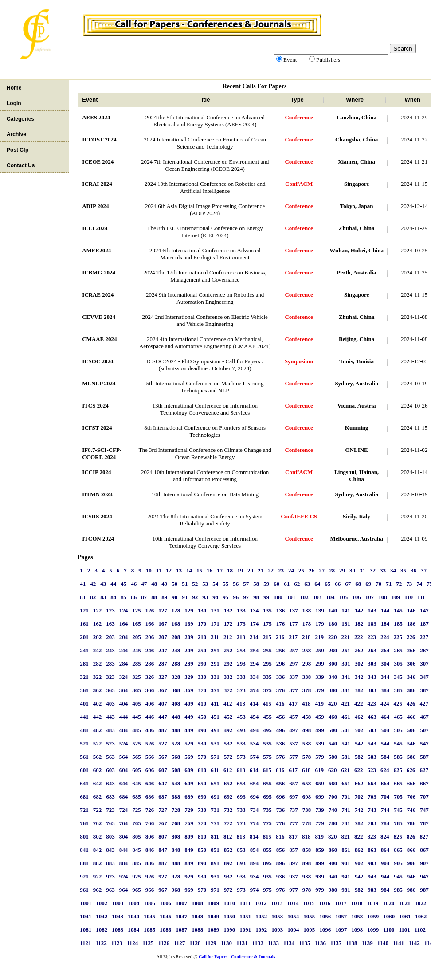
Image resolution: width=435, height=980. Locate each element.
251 (215, 650)
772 (228, 823)
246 (150, 650)
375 (267, 690)
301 (346, 664)
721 (84, 810)
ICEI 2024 (95, 228)
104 (330, 597)
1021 (404, 903)
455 (267, 717)
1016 (325, 903)
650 (202, 783)
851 (215, 850)
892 (228, 863)
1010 (229, 903)
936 (281, 876)
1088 (197, 930)
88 (154, 597)
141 (346, 610)
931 (215, 876)
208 (176, 637)
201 (84, 637)
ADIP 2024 (95, 206)
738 (307, 810)
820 (333, 837)
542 (359, 743)
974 (255, 890)
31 (362, 570)
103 (317, 597)
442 (98, 717)
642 (98, 783)
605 (137, 770)
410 (202, 704)
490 (202, 730)
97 (246, 597)
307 (424, 664)
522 (98, 743)
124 (124, 610)
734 (255, 810)
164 (124, 624)
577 (294, 757)
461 (346, 717)
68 (358, 584)
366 (150, 690)
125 (137, 610)
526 (150, 743)
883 (110, 863)
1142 (414, 943)
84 (113, 597)
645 (137, 783)
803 (110, 837)
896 (281, 863)
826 (411, 837)
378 (307, 690)
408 (176, 704)
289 (189, 664)
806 (150, 837)
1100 (389, 930)
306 (411, 664)
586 (411, 757)
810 (202, 837)
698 (307, 797)
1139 (367, 943)
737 (294, 810)
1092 (261, 930)
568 (176, 757)
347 (424, 677)
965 (137, 890)
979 (320, 890)
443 (110, 717)
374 (255, 690)
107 (370, 597)
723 (110, 810)
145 (398, 610)
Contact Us (21, 165)
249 (189, 650)
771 (215, 823)
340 (333, 677)
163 (110, 624)
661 (346, 783)
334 (255, 677)
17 (220, 570)
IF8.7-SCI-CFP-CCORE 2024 (102, 453)
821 (345, 837)
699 (320, 797)
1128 (195, 943)
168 (176, 624)
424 (385, 704)
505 (398, 730)
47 (144, 584)
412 (228, 704)
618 (306, 770)
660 (333, 783)
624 (385, 770)
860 (333, 850)
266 (411, 650)
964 (124, 890)
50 (174, 584)
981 (346, 890)
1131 (242, 943)
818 (306, 837)
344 (385, 677)
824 (385, 837)
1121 (85, 943)
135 (267, 610)
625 (398, 770)
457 (294, 717)
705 (398, 797)
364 (124, 690)
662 (359, 783)
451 (215, 717)
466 (411, 717)
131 (215, 610)
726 (150, 810)
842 (98, 850)
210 (202, 637)
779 (320, 823)
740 (333, 810)
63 (307, 584)
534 (255, 743)
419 (319, 704)
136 (281, 610)
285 (137, 664)
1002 (102, 903)
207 (163, 637)
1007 (181, 903)
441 (84, 717)
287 (163, 664)
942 (359, 876)
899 (320, 863)
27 (322, 570)
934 (255, 876)
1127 (179, 943)
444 (124, 717)
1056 (325, 916)
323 (110, 677)
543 (372, 743)
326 (150, 677)
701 (346, 797)
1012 (261, 903)
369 (189, 690)
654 (255, 783)
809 (189, 837)
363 (110, 690)
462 (359, 717)
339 (320, 677)
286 (150, 664)
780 (333, 823)
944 (385, 876)
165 (137, 624)
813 (241, 837)
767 (163, 823)
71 (389, 584)
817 (293, 837)
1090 (229, 930)
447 (163, 717)
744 (385, 810)
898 (307, 863)
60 (276, 584)
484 (124, 730)
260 (333, 650)
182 (359, 624)
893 (241, 863)
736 (281, 810)
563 (110, 757)
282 (98, 664)
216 (280, 637)
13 (179, 570)
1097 (341, 930)
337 (294, 677)
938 (307, 876)
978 (307, 890)
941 (346, 876)
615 (267, 770)
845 (137, 850)
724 (124, 810)
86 (134, 597)
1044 (133, 916)
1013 (277, 903)
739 (320, 810)
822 (359, 837)
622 (359, 770)
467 (424, 717)
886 (150, 863)
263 (372, 650)
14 (189, 570)
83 (103, 597)
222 (359, 637)
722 (98, 810)
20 (250, 570)
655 (267, 783)
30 (352, 570)
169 (189, 624)
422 (359, 704)
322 (98, 677)
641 (84, 783)
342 (359, 677)
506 (411, 730)
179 (320, 624)
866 (411, 850)
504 (385, 730)
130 (202, 610)
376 (281, 690)
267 (424, 650)
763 (110, 823)
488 (176, 730)
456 (281, 717)
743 (372, 810)
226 (411, 637)
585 (398, 757)
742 (359, 810)
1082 (102, 930)
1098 (357, 930)
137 (294, 610)
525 (137, 743)
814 (254, 837)
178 (307, 624)
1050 (229, 916)
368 (176, 690)
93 (205, 597)
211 (215, 637)
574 (255, 757)
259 (320, 650)
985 (398, 890)
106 (357, 597)
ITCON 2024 (98, 539)
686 (150, 797)
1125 (148, 943)
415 (267, 704)
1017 (341, 903)
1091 (245, 930)
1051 (245, 916)
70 (378, 584)
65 (327, 584)
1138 (351, 943)
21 (261, 570)
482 (98, 730)
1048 (197, 916)
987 (424, 890)
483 (110, 730)
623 (372, 770)
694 (255, 797)
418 (306, 704)
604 (124, 770)
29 (342, 570)
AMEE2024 (96, 250)
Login (14, 103)
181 (346, 624)
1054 (293, 916)
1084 (133, 930)
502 (359, 730)
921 (84, 876)
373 (241, 690)
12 (169, 570)
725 (137, 810)
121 (84, 610)
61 (287, 584)
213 (241, 637)
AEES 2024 (96, 117)
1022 (420, 903)
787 (424, 823)
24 (291, 570)
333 (241, 677)
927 (163, 876)
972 (228, 890)
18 (230, 570)
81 (83, 597)
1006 (165, 903)
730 (202, 810)
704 (385, 797)
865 (398, 850)
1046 (165, 916)
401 (84, 704)
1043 (118, 916)
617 (293, 770)
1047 (181, 916)
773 (241, 823)
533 (241, 743)
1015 (309, 903)
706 (411, 797)
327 (163, 677)
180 (333, 624)
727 (163, 810)
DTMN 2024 (97, 494)
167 (163, 624)
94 (215, 597)
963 (110, 890)
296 (281, 664)
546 (411, 743)
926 (150, 876)
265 (398, 650)
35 (403, 570)
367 (163, 690)
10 (149, 570)
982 (359, 890)
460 (333, 717)
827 (424, 837)
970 (202, 890)
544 (385, 743)
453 (241, 717)
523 (110, 743)
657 (294, 783)
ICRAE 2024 (98, 295)
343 (372, 677)
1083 (118, 930)
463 (372, 717)
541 (346, 743)
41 (83, 584)
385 (398, 690)
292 (228, 664)
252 (228, 650)
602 (98, 770)
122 (98, 610)
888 (176, 863)
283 (110, 664)
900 (333, 863)
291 (215, 664)
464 (385, 717)
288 (176, 664)
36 (413, 570)
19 (240, 570)
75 (429, 584)
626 (411, 770)
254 (255, 650)
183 (372, 624)
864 (385, 850)
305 (398, 664)
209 (189, 637)
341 (346, 677)
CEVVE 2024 (99, 317)
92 (195, 597)
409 (189, 704)
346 (411, 677)
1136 (320, 943)
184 (385, 624)
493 (241, 730)
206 (150, 637)
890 (202, 863)
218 (306, 637)
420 (333, 704)
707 (424, 797)
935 (267, 876)
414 (254, 704)
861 (346, 850)
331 (215, 677)
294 (255, 664)
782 (359, 823)
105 (344, 597)
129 (189, 610)
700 (333, 797)
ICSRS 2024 (97, 516)
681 (84, 797)
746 (411, 810)
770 (202, 823)
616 (280, 770)
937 (294, 876)
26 (312, 570)
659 (320, 783)
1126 (164, 943)
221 (345, 637)
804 (124, 837)
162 (98, 624)
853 (241, 850)
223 (372, 637)
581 (346, 757)
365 (137, 690)
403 (110, 704)
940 (333, 876)
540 (333, 743)
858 (307, 850)
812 (228, 837)
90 (174, 597)
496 (281, 730)
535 (267, 743)
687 (163, 797)
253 (241, 650)
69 (368, 584)
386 (411, 690)
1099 (373, 930)
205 (137, 637)
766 (150, 823)
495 (267, 730)
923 (110, 876)
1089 (213, 930)
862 (359, 850)
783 (372, 823)
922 (98, 876)
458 (307, 717)
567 (163, 757)
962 (98, 890)
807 (163, 837)
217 (293, 637)
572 (228, 757)
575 (267, 757)
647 (163, 783)
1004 (133, 903)
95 (225, 597)
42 (93, 584)
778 (307, 823)
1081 (86, 930)
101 (291, 597)
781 (346, 823)
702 (359, 797)
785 (398, 823)
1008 (197, 903)
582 (359, 757)
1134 (289, 943)
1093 (277, 930)
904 (385, 863)
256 (281, 650)
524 (124, 743)
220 (333, 637)
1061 (405, 916)
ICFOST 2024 (99, 139)
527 (163, 743)
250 (202, 650)
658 (307, 783)
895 (267, 863)
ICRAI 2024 (97, 184)
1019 (372, 903)
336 (281, 677)
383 (372, 690)
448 (176, 717)
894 (255, 863)
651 (215, 783)
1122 (101, 943)
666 (411, 783)
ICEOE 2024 (98, 162)
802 (98, 837)
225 (398, 637)
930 (202, 876)
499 (320, 730)
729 (189, 810)
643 (110, 783)
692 (228, 797)
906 (411, 863)
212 (228, 637)
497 (294, 730)
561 (84, 757)
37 (424, 570)
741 (346, 810)
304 (385, 664)
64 (317, 584)
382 (359, 690)
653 (241, 783)
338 (307, 677)
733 (241, 810)
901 (346, 863)
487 (163, 730)
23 (281, 570)
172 (228, 624)
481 (84, 730)
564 (124, 757)
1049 (213, 916)
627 (424, 770)
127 (163, 610)
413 (241, 704)
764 (124, 823)
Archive (16, 134)
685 (137, 797)
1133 (273, 943)
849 (189, 850)
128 (176, 610)
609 (189, 770)
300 (333, 664)
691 (215, 797)
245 (137, 650)
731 (215, 810)
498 (307, 730)
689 (189, 797)
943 (372, 876)
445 (137, 717)
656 (281, 783)
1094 (293, 930)
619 (319, 770)
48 (154, 584)
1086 (165, 930)
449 (189, 717)
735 (267, 810)
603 (110, 770)
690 (202, 797)
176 (281, 624)
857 (294, 850)
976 (281, 890)
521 (84, 743)
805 (137, 837)
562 (98, 757)
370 (202, 690)
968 (176, 890)
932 (228, 876)
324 (124, 677)
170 (202, 624)
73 (409, 584)
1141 (398, 943)
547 (424, 743)
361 (84, 690)
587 (424, 757)
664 (385, 783)
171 (215, 624)
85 (123, 597)
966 (150, 890)
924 (124, 876)
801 (84, 837)
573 (241, 757)
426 (411, 704)
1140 (383, 943)
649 (189, 783)
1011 (245, 903)
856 (281, 850)
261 (346, 650)
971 (215, 890)
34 (393, 570)
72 (399, 584)
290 (202, 664)
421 (345, 704)
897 (294, 863)
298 (307, 664)
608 (176, 770)
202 (98, 637)
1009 (213, 903)
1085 (149, 930)
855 (267, 850)
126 (150, 610)
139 (320, 610)
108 (383, 597)
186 (411, 624)
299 (320, 664)
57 (246, 584)
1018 (357, 903)
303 (372, 664)
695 (267, 797)
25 (301, 570)
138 (307, 610)
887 (163, 863)
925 (137, 876)
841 (84, 850)
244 (124, 650)
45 (123, 584)
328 (176, 677)
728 (176, 810)
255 (267, 650)
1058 (357, 916)
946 (411, 876)
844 (124, 850)
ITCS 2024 (95, 406)
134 (255, 610)
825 (398, 837)
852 (228, 850)
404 (124, 704)
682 (98, 797)
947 (424, 876)
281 (84, 664)
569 (189, 757)
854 (255, 850)
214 (254, 637)
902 (359, 863)
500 (333, 730)
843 (110, 850)
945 (398, 876)
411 (215, 704)
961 (84, 890)
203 (110, 637)
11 (159, 570)
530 (202, 743)
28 (332, 570)
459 (320, 717)
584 (385, 757)
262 (359, 650)
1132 (257, 943)
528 (176, 743)
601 (84, 770)
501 (346, 730)
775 (267, 823)
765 (137, 823)
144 (385, 610)
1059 (373, 916)
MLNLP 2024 (99, 383)
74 (419, 584)
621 (345, 770)
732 (228, 810)
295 (267, 664)
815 (267, 837)
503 (372, 730)
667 (424, 783)
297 (294, 664)
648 (176, 783)
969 (189, 890)
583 (372, 757)
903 (372, 863)
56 (236, 584)
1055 (309, 916)
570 (202, 757)
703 (372, 797)
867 (424, 850)
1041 (86, 916)
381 (346, 690)
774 (255, 823)
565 (137, 757)
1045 (149, 916)
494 (255, 730)
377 (294, 690)
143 (372, 610)
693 (241, 797)
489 (189, 730)
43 (103, 584)
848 (176, 850)
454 (255, 717)
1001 (86, 903)
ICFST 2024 (97, 428)
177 (294, 624)
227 (424, 637)
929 (189, 876)
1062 (421, 916)
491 (215, 730)
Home (14, 88)
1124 (132, 943)
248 (176, 650)
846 (150, 850)
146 (411, 610)
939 (320, 876)
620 (333, 770)
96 (236, 597)
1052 (261, 916)
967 (163, 890)
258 (307, 650)
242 (98, 650)
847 (163, 850)
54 (215, 584)
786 (411, 823)
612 (228, 770)
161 (84, 624)
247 (163, 650)
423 (372, 704)
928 (176, 876)
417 (293, 704)
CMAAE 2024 (99, 339)
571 (215, 757)
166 (150, 624)
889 (189, 863)
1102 (420, 930)
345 (398, 677)
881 (84, 863)
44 (113, 584)
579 (320, 757)
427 (424, 704)
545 (398, 743)
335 (267, 677)
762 (98, 823)
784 (385, 823)
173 (241, 624)
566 (150, 757)
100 (278, 597)
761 (84, 823)
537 (294, 743)
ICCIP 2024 (96, 472)
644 (124, 783)
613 (241, 770)
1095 (309, 930)
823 (372, 837)
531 (215, 743)
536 (281, 743)
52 (195, 584)
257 (294, 650)
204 (124, 637)
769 (189, 823)
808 (176, 837)
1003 (118, 903)
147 (424, 610)
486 (150, 730)
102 (304, 597)
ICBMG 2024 (99, 272)
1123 (117, 943)
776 (281, 823)
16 (210, 570)
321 (84, 677)
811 (215, 837)
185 (398, 624)
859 (320, 850)
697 (294, 797)
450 (202, 717)
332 (228, 677)
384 (385, 690)
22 (271, 570)
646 (150, 783)
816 (280, 837)
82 (93, 597)
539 (320, 743)
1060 (389, 916)
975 (267, 890)
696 (281, 797)
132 (228, 610)
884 (124, 863)
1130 (226, 943)
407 (163, 704)
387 (424, 690)
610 (202, 770)
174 (255, 624)
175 (267, 624)
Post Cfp (18, 150)
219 (319, 637)
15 (199, 570)
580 (333, 757)
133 (241, 610)
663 (372, 783)
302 (359, 664)
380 (333, 690)
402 (98, 704)
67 (348, 584)
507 (424, 730)
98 (256, 597)
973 (241, 890)
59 (266, 584)
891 (215, 863)
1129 (211, 943)
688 (176, 797)
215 (267, 637)
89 (164, 597)
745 (398, 810)
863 (372, 850)
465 (398, 717)
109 (396, 597)
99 (266, 597)
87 (144, 597)
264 (385, 650)
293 (241, 664)
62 (297, 584)
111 (421, 597)
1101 (404, 930)
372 (228, 690)
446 (150, 717)
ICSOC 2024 (98, 361)
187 (424, 624)
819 (319, 837)
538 (307, 743)
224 (385, 637)
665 (398, 783)
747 (424, 810)
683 (110, 797)
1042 (102, 916)
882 (98, 863)
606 (150, 770)
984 (385, 890)
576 (281, 757)
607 (163, 770)
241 (84, 650)
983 (372, 890)
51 (185, 584)
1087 (181, 930)
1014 (293, 903)
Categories (20, 119)
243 (110, 650)
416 (280, 704)
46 (134, 584)
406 (150, 704)
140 (333, 610)
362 (98, 690)
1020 (388, 903)
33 (383, 570)
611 (215, 770)
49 (164, 584)
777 (294, 823)
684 (124, 797)
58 (256, 584)
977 (294, 890)
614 (254, 770)
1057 (341, 916)
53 (205, 584)
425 (398, 704)
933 (241, 876)
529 (189, 743)
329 (189, 677)
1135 (304, 943)
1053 (277, 916)
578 (307, 757)
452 (228, 717)
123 (110, 610)
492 (228, 730)
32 (373, 570)
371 (215, 690)
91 (185, 597)
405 (137, 704)
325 (137, 677)
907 (424, 863)
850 (202, 850)
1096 (325, 930)
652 (228, 783)
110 (409, 597)
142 (359, 610)
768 (176, 823)
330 (202, 677)
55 (225, 584)
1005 (149, 903)
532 (228, 743)
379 (320, 690)
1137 (336, 943)
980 (333, 890)
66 (338, 584)
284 (124, 664)
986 (411, 890)
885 (137, 863)
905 (398, 863)
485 (137, 730)
